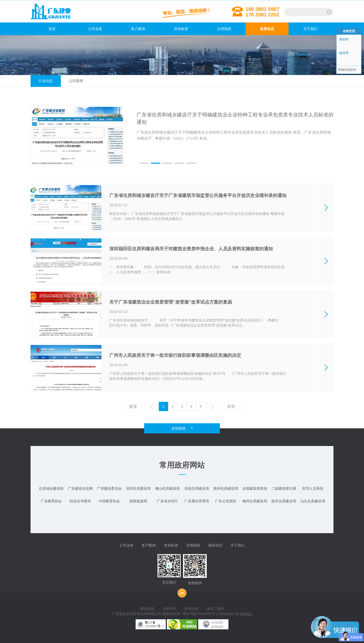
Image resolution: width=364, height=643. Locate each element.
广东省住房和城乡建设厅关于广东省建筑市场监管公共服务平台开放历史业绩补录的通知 (198, 195)
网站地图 (147, 609)
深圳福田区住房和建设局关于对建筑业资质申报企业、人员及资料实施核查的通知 (191, 249)
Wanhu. (246, 614)
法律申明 (169, 609)
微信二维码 (215, 609)
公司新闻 (76, 81)
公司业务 (95, 29)
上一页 (152, 408)
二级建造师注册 (284, 488)
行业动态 (46, 81)
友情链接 (191, 609)
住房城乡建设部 (51, 488)
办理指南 (224, 29)
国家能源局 (138, 501)
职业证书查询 (80, 501)
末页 (231, 406)
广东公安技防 (226, 501)
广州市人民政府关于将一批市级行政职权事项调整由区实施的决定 (175, 355)
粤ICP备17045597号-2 (200, 614)
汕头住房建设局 (313, 501)
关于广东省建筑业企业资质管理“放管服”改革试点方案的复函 (171, 302)
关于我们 (310, 29)
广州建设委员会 (109, 488)
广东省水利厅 (167, 501)
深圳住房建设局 (138, 488)
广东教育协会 (51, 501)
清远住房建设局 (197, 488)
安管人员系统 (313, 488)
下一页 (213, 408)
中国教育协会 (109, 501)
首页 (43, 29)
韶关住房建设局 (284, 501)
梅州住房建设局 (255, 501)
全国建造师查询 (255, 488)
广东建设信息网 (80, 488)
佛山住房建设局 (167, 488)
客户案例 (138, 29)
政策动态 (267, 29)
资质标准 (181, 29)
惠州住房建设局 (226, 488)
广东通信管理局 (197, 501)
